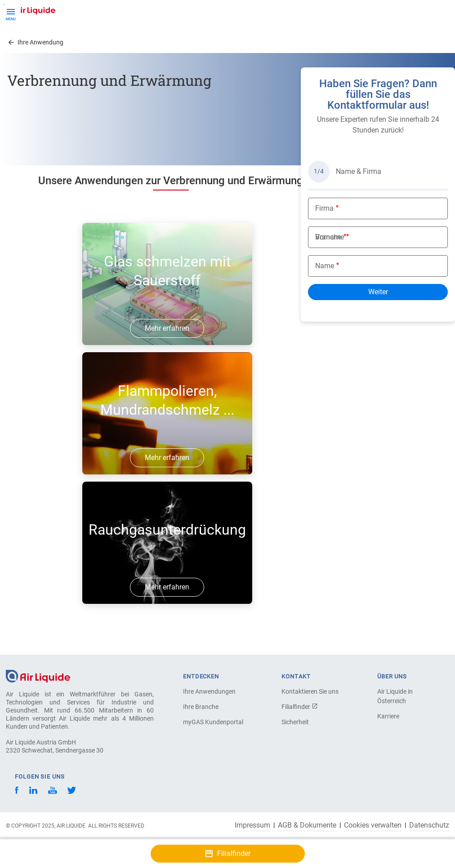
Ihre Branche (201, 707)
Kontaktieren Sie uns (310, 691)
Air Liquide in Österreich (395, 696)
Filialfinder (300, 707)
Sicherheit (295, 722)
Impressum (252, 825)
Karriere (388, 716)
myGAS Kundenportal (213, 722)
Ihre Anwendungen (209, 691)
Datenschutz (429, 825)
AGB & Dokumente (307, 825)
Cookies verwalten (373, 825)
